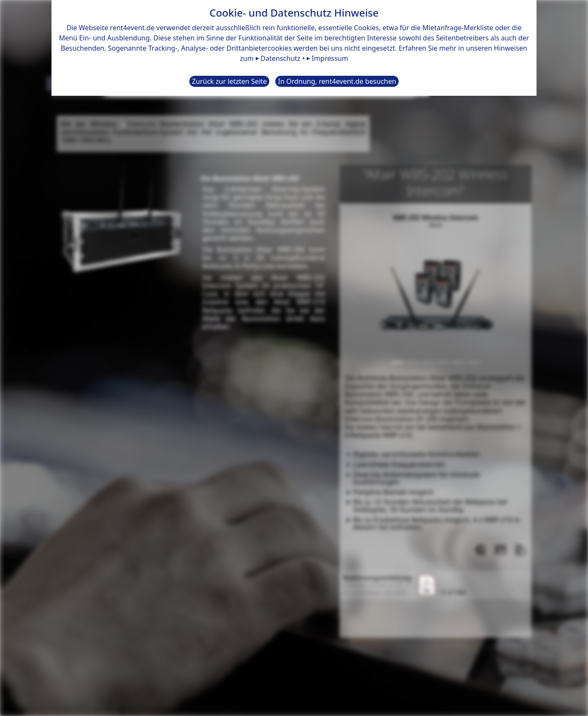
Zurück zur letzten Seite (229, 81)
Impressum (330, 58)
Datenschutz (280, 58)
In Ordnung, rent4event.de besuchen (337, 81)
